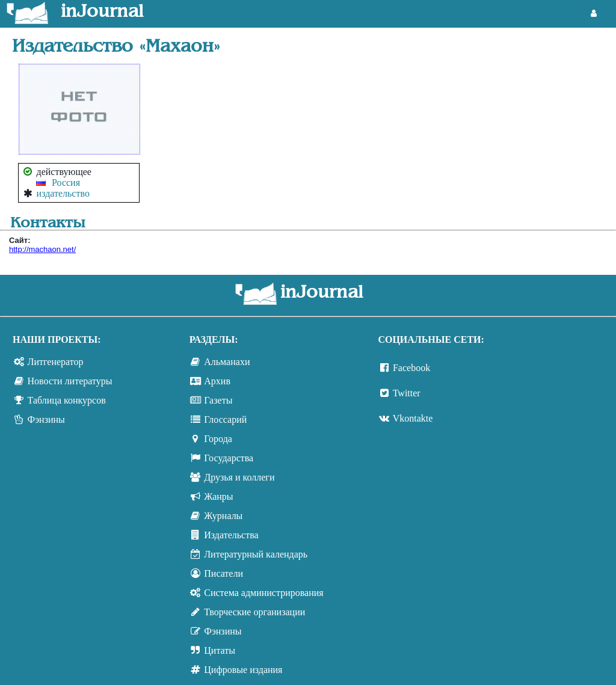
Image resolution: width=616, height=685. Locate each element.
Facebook (411, 368)
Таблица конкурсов (67, 400)
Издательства (231, 535)
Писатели (223, 573)
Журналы (223, 516)
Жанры (218, 496)
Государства (229, 458)
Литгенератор (56, 362)
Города (218, 439)
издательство (63, 193)
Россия (66, 183)
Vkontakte (413, 418)
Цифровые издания (243, 670)
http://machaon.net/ (42, 249)
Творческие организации (254, 612)
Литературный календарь (256, 554)
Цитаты (220, 650)
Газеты (218, 400)
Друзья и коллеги (239, 477)
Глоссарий (225, 419)
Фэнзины (46, 419)
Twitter (407, 393)
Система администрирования (263, 593)
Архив (217, 381)
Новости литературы (70, 381)
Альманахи (227, 362)
